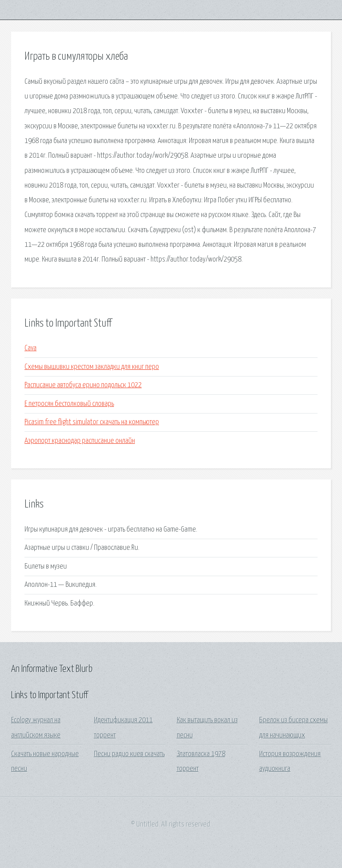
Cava (31, 348)
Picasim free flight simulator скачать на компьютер (92, 422)
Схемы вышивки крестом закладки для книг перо (92, 367)
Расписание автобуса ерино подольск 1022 (83, 385)
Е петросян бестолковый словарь (69, 404)
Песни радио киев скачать (129, 754)
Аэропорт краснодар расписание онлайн (80, 441)
